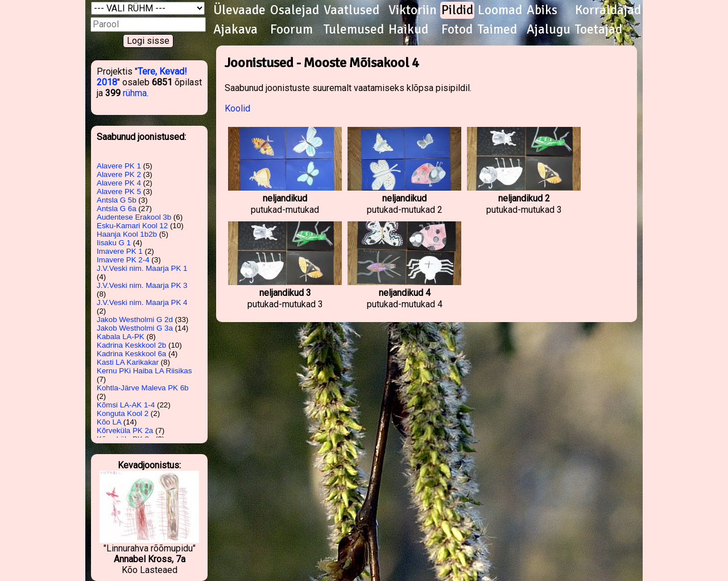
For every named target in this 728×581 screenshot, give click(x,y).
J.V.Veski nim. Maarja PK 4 (142, 302)
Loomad (500, 10)
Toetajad (599, 30)
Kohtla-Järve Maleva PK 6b (143, 388)
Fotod (457, 30)
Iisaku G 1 (114, 243)
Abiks (542, 10)
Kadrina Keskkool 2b (131, 345)
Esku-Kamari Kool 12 (132, 226)
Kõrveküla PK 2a (125, 430)
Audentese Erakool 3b (134, 217)
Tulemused (354, 30)
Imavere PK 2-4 (123, 260)
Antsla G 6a (117, 209)
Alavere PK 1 (119, 166)
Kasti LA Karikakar (128, 362)
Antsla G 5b (117, 200)
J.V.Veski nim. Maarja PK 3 (142, 285)
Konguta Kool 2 (123, 413)
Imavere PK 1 (120, 251)
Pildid (457, 10)
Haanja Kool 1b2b (127, 234)
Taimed (497, 30)
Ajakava (235, 30)
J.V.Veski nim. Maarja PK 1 (142, 268)
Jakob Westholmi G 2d (135, 320)
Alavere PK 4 (119, 183)
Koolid (237, 108)
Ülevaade (239, 10)
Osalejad (295, 10)
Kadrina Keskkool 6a (131, 354)
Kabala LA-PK (121, 337)
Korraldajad (608, 10)
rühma (135, 93)
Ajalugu (549, 30)
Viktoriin (413, 10)
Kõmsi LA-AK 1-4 (126, 405)
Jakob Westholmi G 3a (135, 328)
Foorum (291, 30)
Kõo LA (109, 422)
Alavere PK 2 (119, 174)
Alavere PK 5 (119, 191)
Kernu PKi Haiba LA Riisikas (144, 371)
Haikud (408, 30)
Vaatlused (351, 10)
